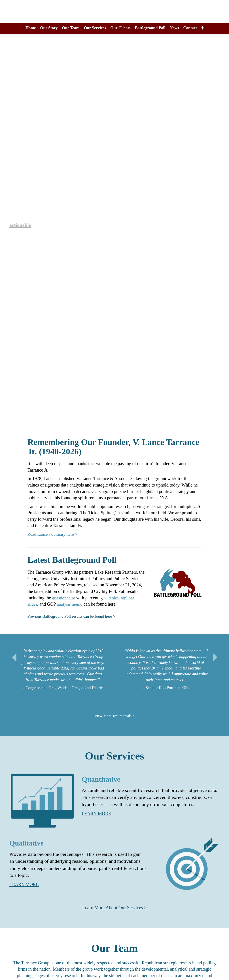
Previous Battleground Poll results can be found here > (76, 616)
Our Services (95, 28)
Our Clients (121, 28)
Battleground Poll (150, 28)
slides (33, 604)
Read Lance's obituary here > (54, 534)
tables (115, 598)
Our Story (49, 28)
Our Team (71, 28)
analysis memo (71, 604)
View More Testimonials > (114, 716)
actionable (21, 225)
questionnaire (64, 598)
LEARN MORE (98, 813)
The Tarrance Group (115, 12)
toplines (129, 598)
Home (31, 28)
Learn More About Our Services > (115, 907)
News (174, 28)
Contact (190, 28)
